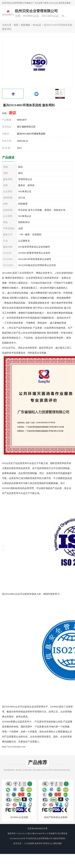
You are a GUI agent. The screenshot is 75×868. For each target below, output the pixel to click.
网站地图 (58, 844)
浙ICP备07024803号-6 (37, 834)
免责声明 (39, 844)
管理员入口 (48, 844)
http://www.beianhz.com (14, 747)
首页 (16, 25)
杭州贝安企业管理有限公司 (40, 839)
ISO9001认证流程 (19, 817)
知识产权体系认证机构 (56, 817)
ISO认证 (37, 25)
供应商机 (25, 25)
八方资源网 (29, 844)
